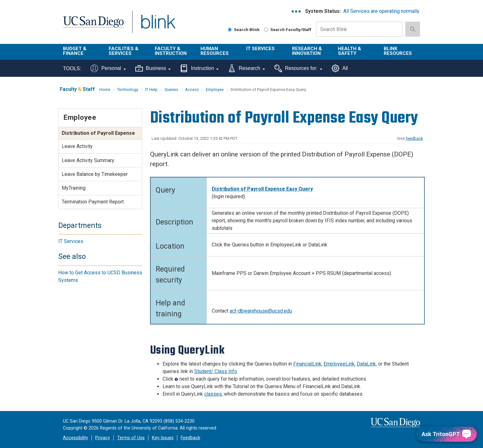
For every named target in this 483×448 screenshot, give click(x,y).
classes (213, 394)
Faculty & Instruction (171, 51)
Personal (108, 68)
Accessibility (75, 438)
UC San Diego (93, 26)
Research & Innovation (307, 51)
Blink (158, 26)
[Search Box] (359, 29)
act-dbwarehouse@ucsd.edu (261, 311)
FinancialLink (307, 364)
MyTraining (74, 188)
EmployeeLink (339, 364)
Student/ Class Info (216, 371)
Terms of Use (131, 438)
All (340, 68)
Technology (128, 90)
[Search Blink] (230, 30)
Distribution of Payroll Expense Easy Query (262, 189)
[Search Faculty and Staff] (266, 30)
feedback (414, 138)
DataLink (366, 364)
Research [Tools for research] (246, 68)
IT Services (260, 49)
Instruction (199, 68)
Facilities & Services (124, 51)
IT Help (151, 90)
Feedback (190, 438)
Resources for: (298, 68)
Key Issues (163, 438)
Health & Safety (350, 51)
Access (192, 90)
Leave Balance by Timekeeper (95, 174)
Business (153, 68)
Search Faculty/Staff (288, 29)
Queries (171, 90)
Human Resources (215, 51)
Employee (215, 90)
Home (105, 90)
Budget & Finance (75, 51)
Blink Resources (398, 51)
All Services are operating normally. (382, 11)
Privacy (103, 438)
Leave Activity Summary (88, 160)
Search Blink (244, 29)
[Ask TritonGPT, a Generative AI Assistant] (447, 434)
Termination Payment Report (93, 202)
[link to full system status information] (296, 11)
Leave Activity (77, 146)
